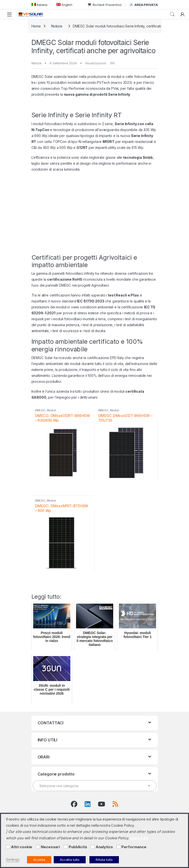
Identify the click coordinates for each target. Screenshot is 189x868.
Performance (134, 847)
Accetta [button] (39, 860)
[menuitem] (40, 5)
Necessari (50, 847)
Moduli (51, 410)
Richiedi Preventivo (105, 5)
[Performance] (118, 847)
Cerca (172, 14)
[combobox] (95, 786)
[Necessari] (38, 847)
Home (36, 26)
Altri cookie (22, 847)
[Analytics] (93, 847)
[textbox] (95, 786)
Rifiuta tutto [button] (104, 860)
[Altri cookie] (8, 847)
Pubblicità (78, 847)
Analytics (104, 847)
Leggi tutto (139, 838)
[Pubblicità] (66, 847)
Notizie (57, 26)
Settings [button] (13, 860)
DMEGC (40, 410)
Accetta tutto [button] (70, 860)
